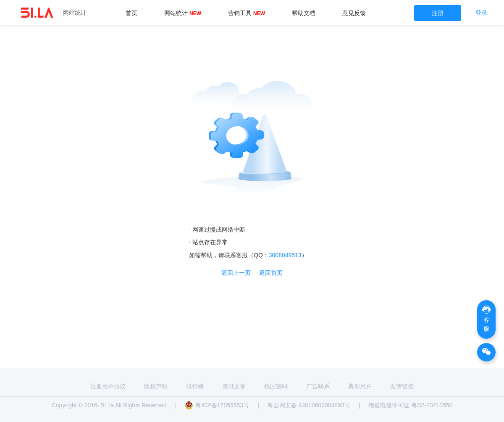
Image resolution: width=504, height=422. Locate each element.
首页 (131, 13)
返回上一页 (236, 273)
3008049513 (285, 255)
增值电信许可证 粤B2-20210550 (410, 405)
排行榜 (195, 386)
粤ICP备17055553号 (217, 405)
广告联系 (318, 386)
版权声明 (156, 386)
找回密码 (276, 386)
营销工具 (247, 13)
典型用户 (360, 386)
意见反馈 (354, 13)
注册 (438, 13)
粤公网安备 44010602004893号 (309, 405)
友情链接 (402, 386)
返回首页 (271, 273)
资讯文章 (234, 386)
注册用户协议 (108, 386)
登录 (481, 13)
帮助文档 (304, 13)
